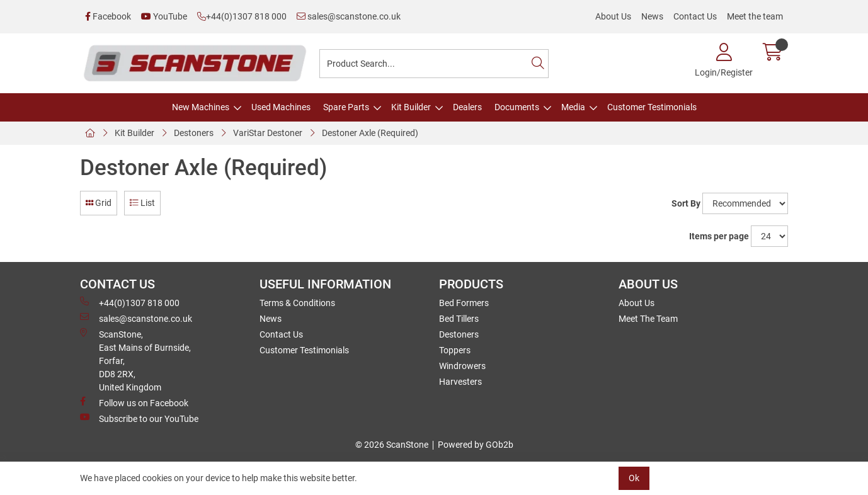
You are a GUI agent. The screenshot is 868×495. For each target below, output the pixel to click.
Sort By (686, 203)
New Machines (201, 107)
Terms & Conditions (297, 303)
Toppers (455, 350)
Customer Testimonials (652, 107)
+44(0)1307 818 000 (242, 16)
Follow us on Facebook (134, 402)
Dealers (467, 107)
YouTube (164, 16)
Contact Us (695, 16)
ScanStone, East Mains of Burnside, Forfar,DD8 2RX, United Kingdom (135, 360)
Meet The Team (648, 319)
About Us (613, 16)
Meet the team (755, 16)
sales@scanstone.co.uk (349, 16)
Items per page (719, 236)
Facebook (108, 16)
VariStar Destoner (268, 133)
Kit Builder (411, 107)
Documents (517, 107)
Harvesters (460, 382)
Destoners (194, 133)
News (652, 16)
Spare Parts (346, 107)
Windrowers (462, 366)
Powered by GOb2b (476, 445)
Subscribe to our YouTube (139, 418)
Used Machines (281, 107)
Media (573, 107)
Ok (634, 478)
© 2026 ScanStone (392, 445)
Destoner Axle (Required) (370, 133)
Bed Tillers (459, 319)
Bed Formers (464, 303)
